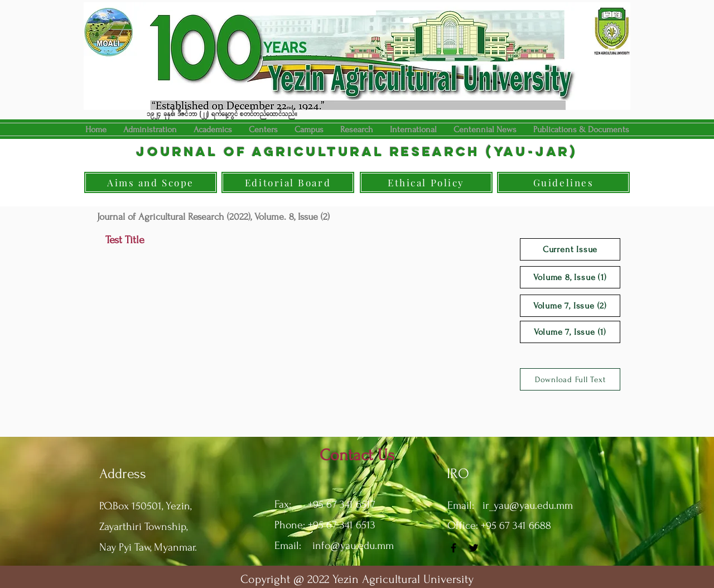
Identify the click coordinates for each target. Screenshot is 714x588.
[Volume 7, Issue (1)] (570, 332)
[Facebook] (454, 548)
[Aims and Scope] (151, 182)
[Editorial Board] (288, 182)
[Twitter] (474, 548)
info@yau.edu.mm (353, 546)
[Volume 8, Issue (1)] (570, 277)
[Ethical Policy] (426, 182)
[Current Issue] (570, 249)
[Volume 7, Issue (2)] (570, 306)
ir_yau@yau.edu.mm (528, 505)
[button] (213, 129)
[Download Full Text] (570, 379)
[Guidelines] (563, 182)
